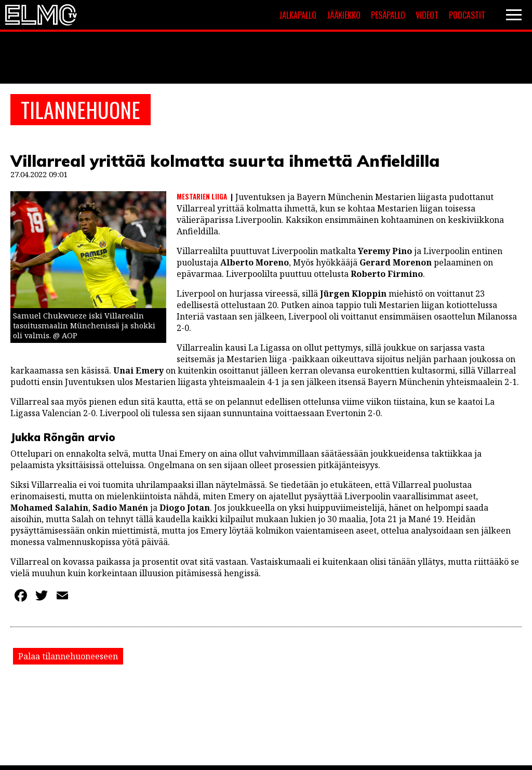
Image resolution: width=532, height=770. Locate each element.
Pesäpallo (388, 15)
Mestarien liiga (202, 196)
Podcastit (467, 15)
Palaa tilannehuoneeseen (68, 656)
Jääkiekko (344, 15)
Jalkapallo (298, 15)
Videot (427, 15)
